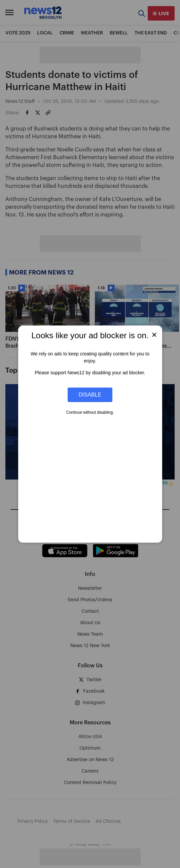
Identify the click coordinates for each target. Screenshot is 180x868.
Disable (90, 395)
